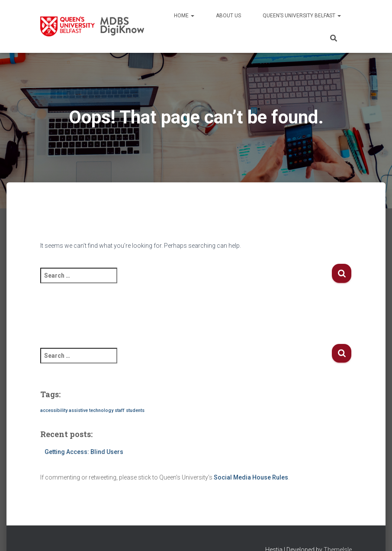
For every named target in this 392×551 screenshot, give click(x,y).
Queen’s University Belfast (302, 16)
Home (184, 16)
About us (228, 16)
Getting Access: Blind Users (84, 452)
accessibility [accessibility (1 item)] (54, 410)
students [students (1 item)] (135, 410)
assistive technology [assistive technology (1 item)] (91, 410)
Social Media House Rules (251, 477)
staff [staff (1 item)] (120, 410)
